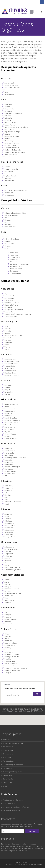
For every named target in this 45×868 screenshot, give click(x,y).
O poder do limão (9, 804)
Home (18, 862)
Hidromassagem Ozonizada (13, 765)
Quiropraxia (7, 782)
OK (37, 694)
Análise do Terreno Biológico (13, 743)
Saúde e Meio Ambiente (12, 811)
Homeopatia (7, 768)
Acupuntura (7, 740)
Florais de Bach (8, 761)
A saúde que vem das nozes (13, 800)
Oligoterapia (7, 775)
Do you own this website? (12, 695)
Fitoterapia (7, 757)
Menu (33, 12)
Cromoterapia (8, 754)
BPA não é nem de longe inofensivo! (16, 807)
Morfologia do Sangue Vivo (13, 772)
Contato (25, 862)
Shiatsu (6, 786)
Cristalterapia (8, 750)
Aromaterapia (8, 747)
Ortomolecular (8, 779)
